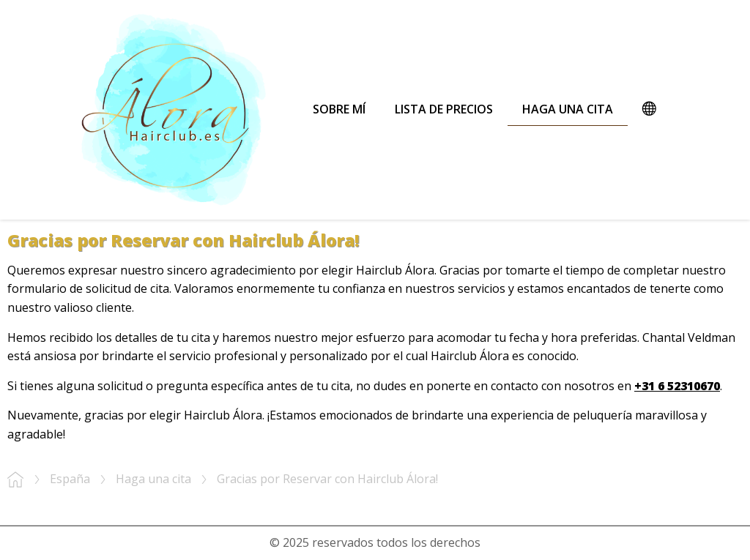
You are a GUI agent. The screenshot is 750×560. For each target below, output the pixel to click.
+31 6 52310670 (677, 386)
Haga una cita (568, 109)
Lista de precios (444, 109)
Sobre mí (339, 109)
